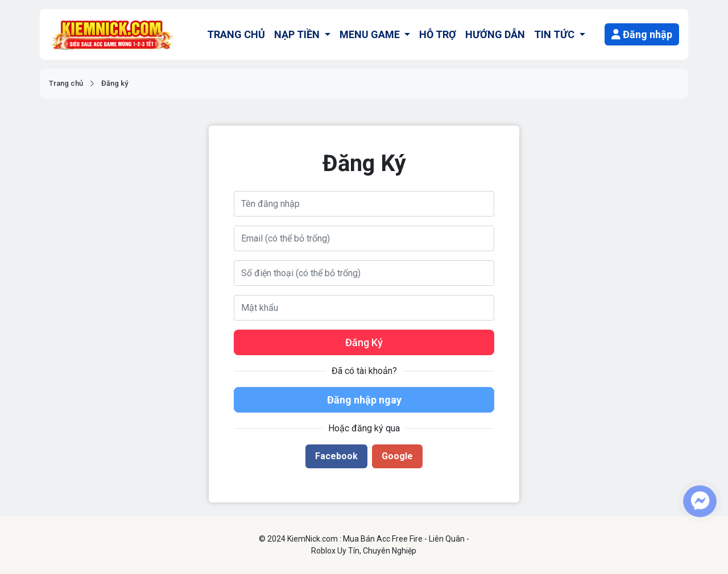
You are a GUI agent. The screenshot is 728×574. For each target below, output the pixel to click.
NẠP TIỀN (298, 34)
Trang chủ (66, 83)
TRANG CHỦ (236, 34)
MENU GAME (371, 34)
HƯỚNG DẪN (495, 34)
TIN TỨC (555, 34)
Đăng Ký (364, 342)
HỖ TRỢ (438, 34)
